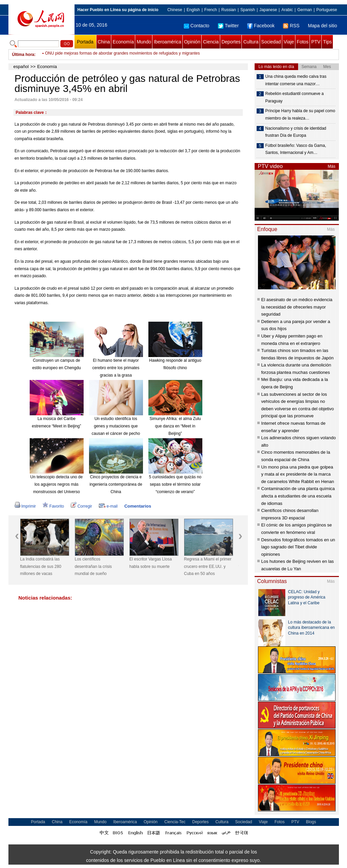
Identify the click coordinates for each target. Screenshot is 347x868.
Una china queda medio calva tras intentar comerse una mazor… (296, 80)
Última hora (23, 55)
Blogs (311, 822)
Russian (228, 10)
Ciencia (211, 42)
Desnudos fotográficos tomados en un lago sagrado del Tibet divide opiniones (298, 547)
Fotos (303, 42)
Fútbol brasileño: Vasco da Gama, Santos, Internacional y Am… (296, 149)
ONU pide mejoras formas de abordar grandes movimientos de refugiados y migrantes (123, 55)
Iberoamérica (168, 42)
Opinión (192, 42)
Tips (327, 42)
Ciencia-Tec (175, 822)
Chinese (175, 10)
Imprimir (25, 506)
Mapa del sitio (322, 26)
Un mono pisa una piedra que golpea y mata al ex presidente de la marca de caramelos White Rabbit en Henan (298, 474)
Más (332, 166)
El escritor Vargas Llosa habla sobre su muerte (151, 563)
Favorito (53, 506)
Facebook (261, 26)
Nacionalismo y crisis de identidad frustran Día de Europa (296, 132)
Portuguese (327, 10)
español (21, 67)
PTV (316, 42)
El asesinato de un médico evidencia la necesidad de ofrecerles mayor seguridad (297, 307)
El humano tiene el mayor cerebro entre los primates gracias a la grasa (116, 368)
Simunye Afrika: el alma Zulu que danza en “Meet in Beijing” (175, 426)
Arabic (287, 10)
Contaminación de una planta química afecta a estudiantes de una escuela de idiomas (298, 496)
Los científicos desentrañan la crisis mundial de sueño (93, 566)
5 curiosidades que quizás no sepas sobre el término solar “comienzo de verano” (175, 484)
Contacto (197, 26)
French (211, 10)
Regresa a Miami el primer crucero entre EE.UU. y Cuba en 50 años (208, 566)
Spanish (248, 10)
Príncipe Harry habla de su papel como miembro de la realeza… (300, 115)
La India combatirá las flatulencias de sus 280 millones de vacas (41, 566)
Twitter (228, 26)
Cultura (251, 42)
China (104, 42)
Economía (123, 42)
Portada (85, 42)
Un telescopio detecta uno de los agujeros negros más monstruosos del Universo (56, 484)
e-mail (108, 506)
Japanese (268, 10)
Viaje (289, 42)
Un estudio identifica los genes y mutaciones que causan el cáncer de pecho (116, 426)
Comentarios (138, 506)
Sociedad (271, 42)
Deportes (231, 42)
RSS (291, 26)
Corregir (81, 506)
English (193, 10)
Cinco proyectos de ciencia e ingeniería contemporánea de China (116, 484)
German (305, 10)
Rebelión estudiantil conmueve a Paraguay (295, 97)
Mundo (144, 42)
